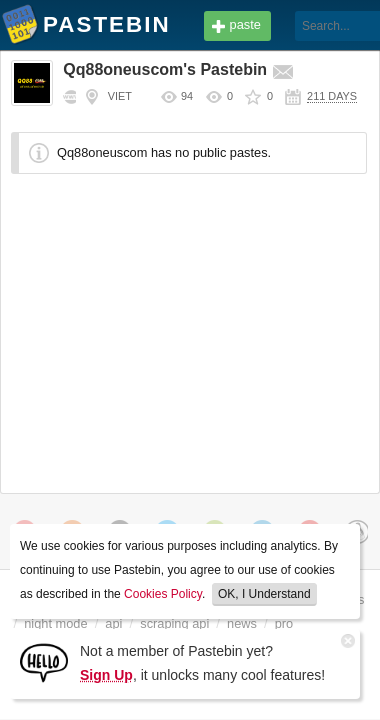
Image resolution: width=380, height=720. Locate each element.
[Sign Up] (44, 661)
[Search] (273, 26)
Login (331, 26)
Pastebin (20, 28)
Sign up (330, 57)
